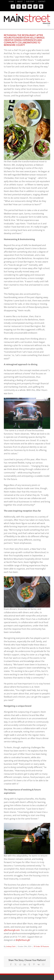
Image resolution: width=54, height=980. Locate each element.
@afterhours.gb (23, 940)
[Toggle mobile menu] (49, 25)
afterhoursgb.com (12, 930)
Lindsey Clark (11, 946)
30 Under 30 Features (41, 946)
